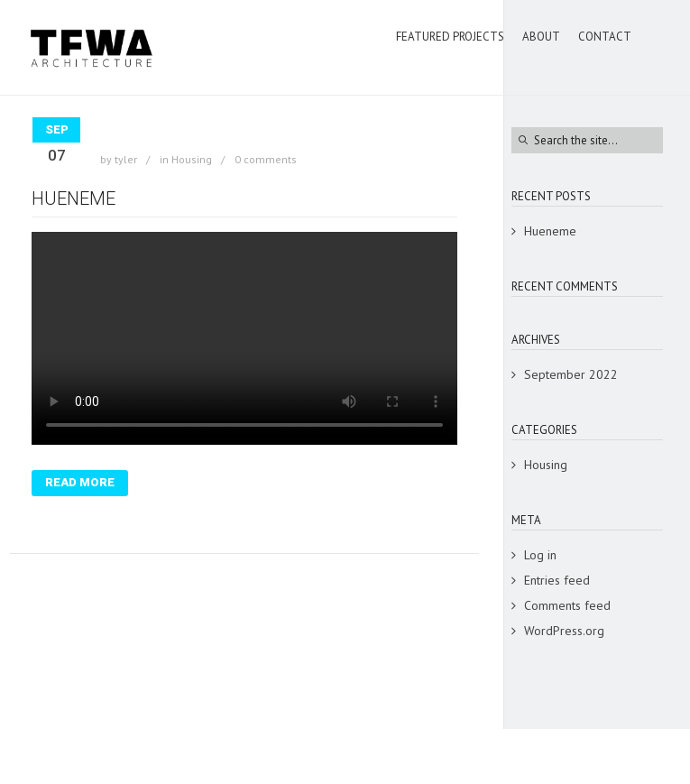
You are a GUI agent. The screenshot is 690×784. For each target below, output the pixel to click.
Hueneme (74, 198)
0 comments (266, 159)
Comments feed (567, 605)
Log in (540, 555)
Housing (192, 159)
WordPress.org (564, 631)
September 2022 (571, 374)
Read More (80, 482)
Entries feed (557, 580)
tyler (126, 159)
